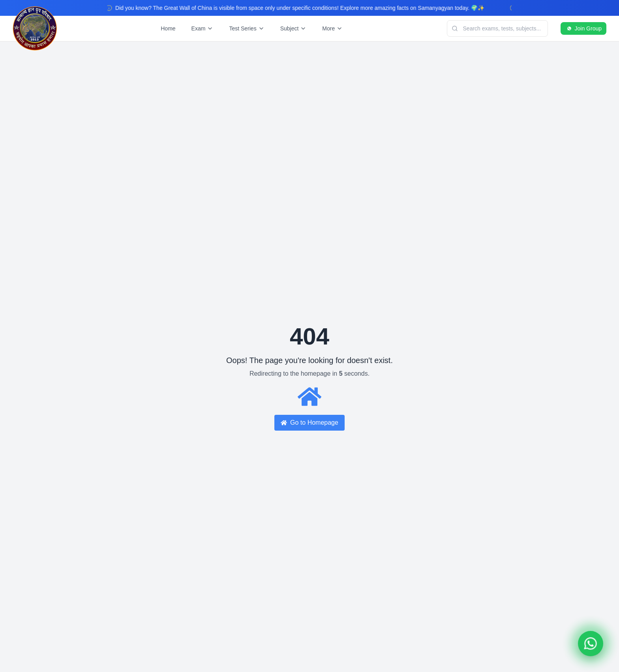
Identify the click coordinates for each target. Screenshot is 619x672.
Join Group (583, 28)
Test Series (247, 28)
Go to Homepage (309, 423)
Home (168, 28)
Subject (294, 28)
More (332, 28)
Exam (203, 28)
